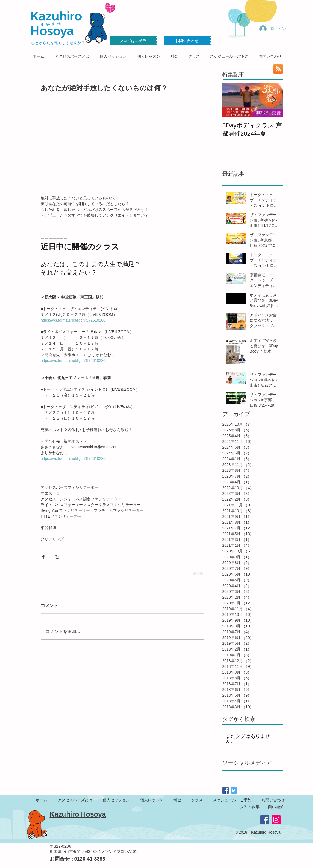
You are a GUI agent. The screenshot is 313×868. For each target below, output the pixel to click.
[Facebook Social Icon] (265, 820)
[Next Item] (274, 100)
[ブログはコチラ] (133, 41)
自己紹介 (276, 807)
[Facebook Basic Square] (225, 790)
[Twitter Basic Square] (234, 790)
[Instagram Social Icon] (276, 820)
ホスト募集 (249, 807)
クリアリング (52, 539)
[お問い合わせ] (187, 41)
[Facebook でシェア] (43, 557)
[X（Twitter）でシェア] (57, 557)
